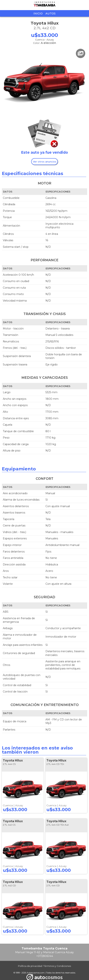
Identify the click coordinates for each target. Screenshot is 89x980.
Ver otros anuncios (45, 162)
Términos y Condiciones (57, 966)
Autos (51, 13)
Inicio (38, 13)
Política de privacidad (30, 966)
